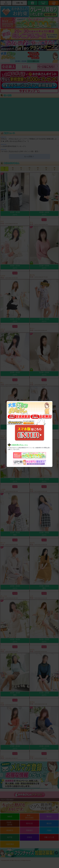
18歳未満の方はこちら (20, 445)
